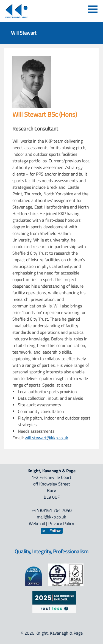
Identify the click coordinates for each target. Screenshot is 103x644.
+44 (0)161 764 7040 (52, 510)
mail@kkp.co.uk (51, 517)
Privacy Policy (61, 523)
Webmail (37, 523)
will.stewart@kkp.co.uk (46, 438)
